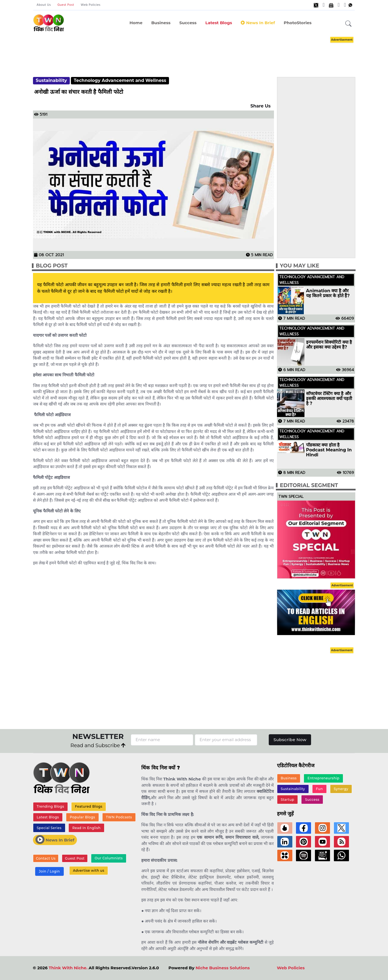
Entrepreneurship (323, 778)
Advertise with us (88, 871)
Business (161, 23)
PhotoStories (297, 23)
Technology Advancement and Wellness (120, 80)
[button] (348, 24)
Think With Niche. (68, 968)
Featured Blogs (89, 807)
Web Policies (91, 5)
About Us (44, 5)
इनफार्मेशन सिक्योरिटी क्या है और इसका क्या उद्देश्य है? (329, 345)
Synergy (341, 789)
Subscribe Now (290, 740)
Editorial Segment (309, 485)
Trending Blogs (50, 807)
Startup (287, 800)
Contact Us (46, 858)
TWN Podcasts (119, 817)
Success (188, 23)
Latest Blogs (219, 23)
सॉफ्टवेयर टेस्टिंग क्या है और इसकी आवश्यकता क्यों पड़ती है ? (329, 399)
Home (136, 23)
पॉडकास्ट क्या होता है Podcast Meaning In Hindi (329, 450)
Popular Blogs (82, 817)
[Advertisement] (194, 52)
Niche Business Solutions (223, 968)
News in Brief (258, 23)
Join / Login (49, 872)
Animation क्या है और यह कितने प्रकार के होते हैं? (328, 293)
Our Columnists (109, 858)
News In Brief (55, 840)
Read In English (86, 828)
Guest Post (66, 5)
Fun (319, 789)
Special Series (49, 828)
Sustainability (51, 80)
